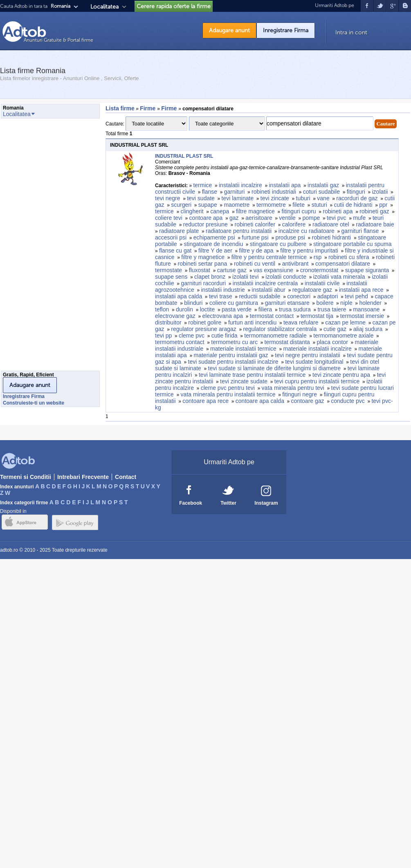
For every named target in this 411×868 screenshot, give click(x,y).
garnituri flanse (360, 231)
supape (208, 205)
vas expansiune (273, 270)
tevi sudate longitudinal (314, 362)
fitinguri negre (300, 394)
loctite (208, 309)
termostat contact (272, 316)
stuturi (319, 205)
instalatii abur (269, 290)
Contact (126, 477)
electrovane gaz (175, 316)
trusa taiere (332, 309)
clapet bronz (210, 277)
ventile (287, 218)
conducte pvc (348, 401)
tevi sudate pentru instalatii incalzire (233, 362)
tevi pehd (356, 296)
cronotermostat (319, 270)
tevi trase (221, 296)
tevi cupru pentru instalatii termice (317, 381)
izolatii (380, 192)
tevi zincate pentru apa (341, 375)
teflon (162, 309)
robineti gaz (374, 211)
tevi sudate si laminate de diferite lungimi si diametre (275, 368)
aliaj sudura (368, 329)
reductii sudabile (259, 296)
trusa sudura (295, 309)
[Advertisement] (34, 247)
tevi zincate (275, 198)
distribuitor (168, 322)
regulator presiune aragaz (204, 329)
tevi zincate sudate (244, 381)
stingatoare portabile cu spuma (352, 244)
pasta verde (237, 309)
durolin (184, 309)
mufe (359, 218)
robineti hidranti (332, 237)
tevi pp (163, 336)
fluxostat (200, 270)
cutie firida (225, 336)
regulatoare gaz (312, 290)
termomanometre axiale (343, 336)
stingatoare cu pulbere (278, 244)
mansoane (366, 309)
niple (346, 303)
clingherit (192, 211)
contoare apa (206, 218)
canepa (220, 211)
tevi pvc (336, 218)
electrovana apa (223, 316)
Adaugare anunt (229, 30)
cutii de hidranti (353, 205)
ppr (383, 205)
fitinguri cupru (299, 211)
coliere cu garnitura (234, 303)
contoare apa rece (205, 401)
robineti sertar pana (203, 264)
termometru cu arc (234, 342)
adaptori (328, 296)
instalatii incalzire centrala (265, 283)
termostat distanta (287, 342)
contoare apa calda (260, 401)
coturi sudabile (321, 192)
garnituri (235, 192)
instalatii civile (322, 283)
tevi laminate (238, 198)
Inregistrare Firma (286, 30)
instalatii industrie (223, 290)
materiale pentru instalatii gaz (231, 355)
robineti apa (338, 211)
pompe (311, 218)
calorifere (294, 224)
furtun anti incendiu (252, 322)
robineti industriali (274, 192)
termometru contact (180, 342)
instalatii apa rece (361, 290)
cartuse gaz (232, 270)
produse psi (290, 237)
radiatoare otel (331, 224)
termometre (271, 205)
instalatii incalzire (240, 185)
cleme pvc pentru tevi (228, 388)
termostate (168, 270)
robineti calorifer (255, 224)
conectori (299, 296)
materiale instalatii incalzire (318, 349)
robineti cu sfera (349, 257)
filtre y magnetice (203, 257)
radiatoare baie (375, 224)
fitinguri (356, 192)
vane (323, 198)
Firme (148, 108)
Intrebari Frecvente (83, 477)
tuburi (303, 198)
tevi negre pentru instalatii (308, 355)
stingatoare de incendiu (213, 244)
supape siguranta (367, 270)
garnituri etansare (287, 303)
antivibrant (295, 264)
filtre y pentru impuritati (309, 251)
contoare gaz (308, 401)
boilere (325, 303)
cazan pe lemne (345, 322)
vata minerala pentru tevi (293, 388)
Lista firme (120, 108)
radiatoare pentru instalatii (239, 231)
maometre (237, 205)
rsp (318, 257)
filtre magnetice (255, 211)
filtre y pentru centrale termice (269, 257)
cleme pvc (192, 336)
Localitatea (104, 7)
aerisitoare (259, 218)
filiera (265, 309)
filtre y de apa (256, 251)
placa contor (332, 342)
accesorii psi (171, 237)
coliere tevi (169, 218)
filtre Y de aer (215, 251)
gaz (234, 218)
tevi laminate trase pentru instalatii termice (252, 375)
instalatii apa (285, 185)
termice (202, 185)
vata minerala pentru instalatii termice (228, 394)
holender (370, 303)
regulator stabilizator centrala (280, 329)
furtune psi (255, 237)
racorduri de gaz (357, 198)
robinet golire (205, 322)
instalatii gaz (323, 185)
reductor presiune (205, 224)
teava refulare (301, 322)
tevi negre (167, 198)
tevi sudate (201, 198)
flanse (210, 192)
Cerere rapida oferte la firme (174, 6)
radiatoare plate (179, 231)
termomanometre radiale (275, 336)
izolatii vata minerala (339, 277)
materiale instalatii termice (243, 349)
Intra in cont (351, 32)
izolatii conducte (286, 277)
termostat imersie (362, 316)
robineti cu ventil (255, 264)
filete (299, 205)
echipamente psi (214, 237)
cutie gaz (335, 329)
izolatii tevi (246, 277)
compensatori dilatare (343, 264)
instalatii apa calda (179, 296)
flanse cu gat (175, 251)
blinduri (193, 303)
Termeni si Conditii (26, 477)
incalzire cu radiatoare (307, 231)
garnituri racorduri (203, 283)
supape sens (171, 277)
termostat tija (317, 316)
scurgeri (181, 205)
